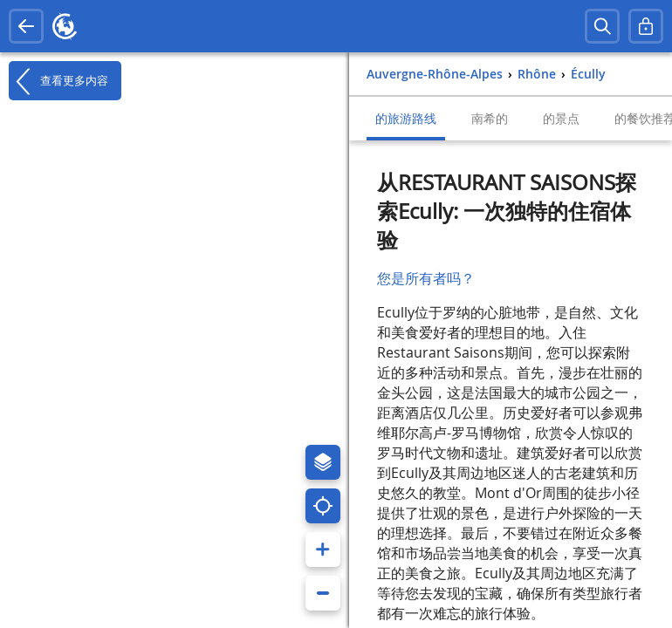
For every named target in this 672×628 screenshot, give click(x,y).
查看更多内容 (58, 81)
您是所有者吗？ (426, 278)
